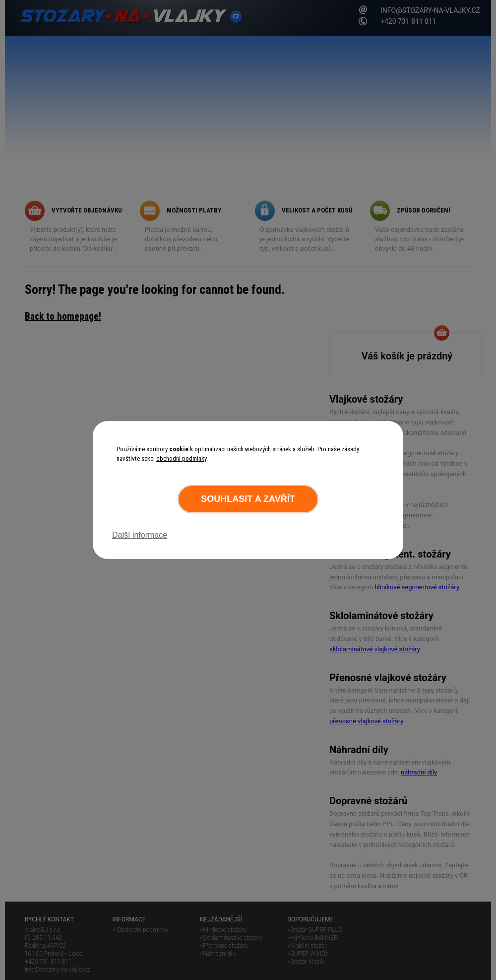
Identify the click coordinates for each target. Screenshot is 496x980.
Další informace (140, 535)
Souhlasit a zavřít (248, 499)
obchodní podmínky (181, 458)
